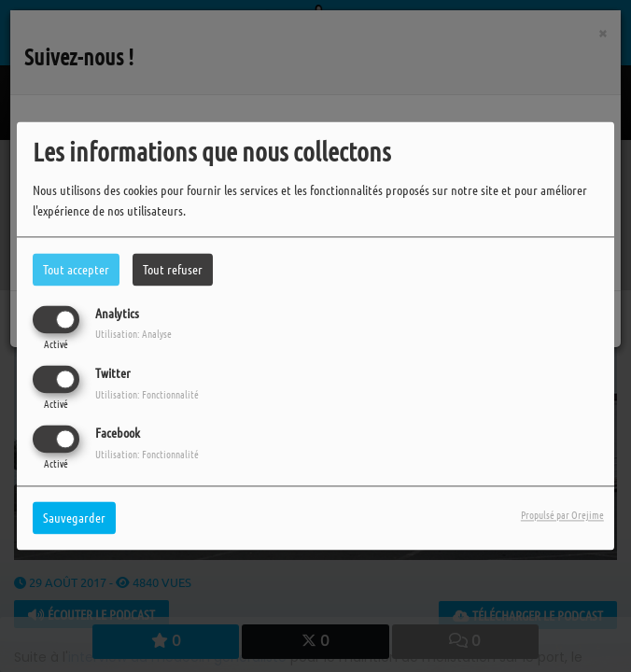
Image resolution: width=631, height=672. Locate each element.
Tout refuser (173, 269)
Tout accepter (76, 269)
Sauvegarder (74, 518)
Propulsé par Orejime (562, 515)
